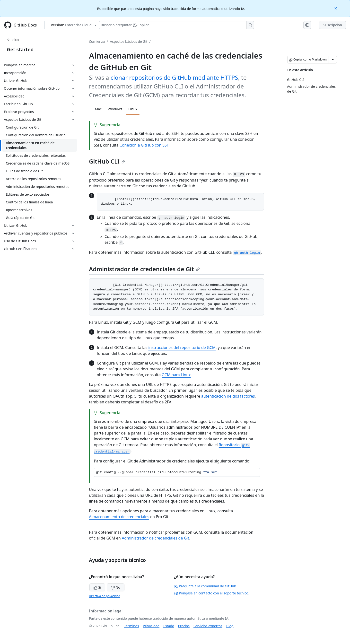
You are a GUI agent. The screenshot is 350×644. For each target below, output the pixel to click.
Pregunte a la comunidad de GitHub (205, 586)
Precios (184, 626)
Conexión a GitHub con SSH (145, 145)
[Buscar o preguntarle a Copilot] (176, 25)
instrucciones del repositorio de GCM (182, 348)
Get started (20, 49)
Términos (132, 626)
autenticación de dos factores (228, 396)
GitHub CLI (107, 161)
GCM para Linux (176, 375)
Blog (230, 626)
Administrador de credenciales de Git (144, 269)
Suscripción (333, 25)
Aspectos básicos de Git (129, 41)
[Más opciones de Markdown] (333, 60)
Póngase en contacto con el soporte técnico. (212, 593)
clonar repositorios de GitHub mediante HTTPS (174, 77)
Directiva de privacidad (105, 596)
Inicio (13, 40)
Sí (97, 587)
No (116, 587)
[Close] (336, 8)
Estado (169, 626)
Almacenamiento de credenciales (119, 517)
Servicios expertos (208, 626)
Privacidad (151, 626)
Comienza (97, 41)
